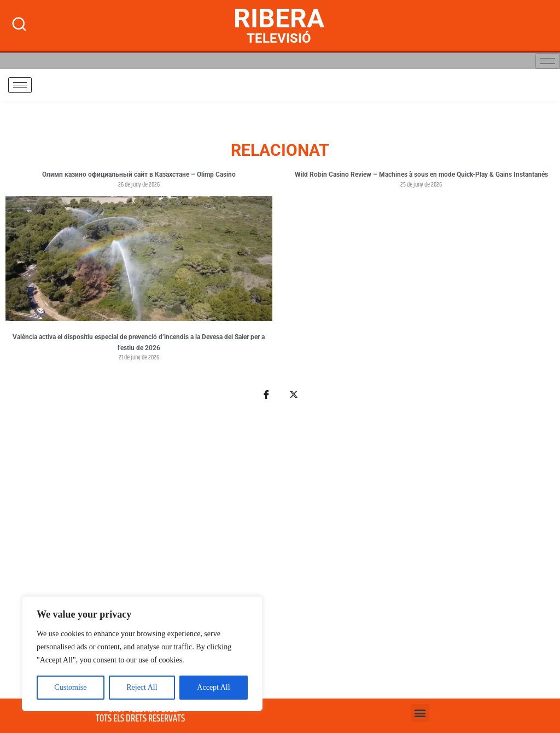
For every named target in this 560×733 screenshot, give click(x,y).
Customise (70, 687)
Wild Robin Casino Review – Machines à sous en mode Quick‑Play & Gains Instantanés (421, 174)
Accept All (213, 687)
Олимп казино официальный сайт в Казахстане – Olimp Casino (139, 174)
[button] (420, 713)
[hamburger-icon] (548, 61)
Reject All (142, 687)
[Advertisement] (280, 556)
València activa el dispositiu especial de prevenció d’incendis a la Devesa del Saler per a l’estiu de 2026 (139, 342)
